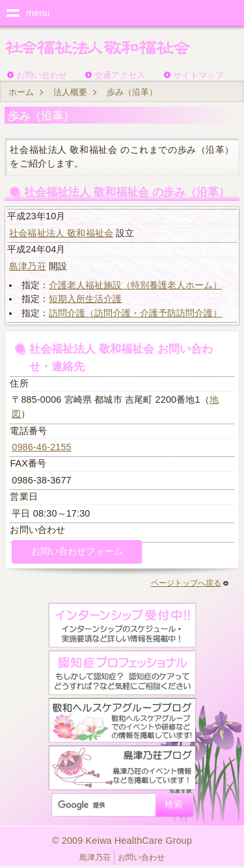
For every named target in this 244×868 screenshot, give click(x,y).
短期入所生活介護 (85, 299)
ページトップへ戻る (190, 583)
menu (38, 13)
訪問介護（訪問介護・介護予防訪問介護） (135, 313)
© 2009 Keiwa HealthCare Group (122, 841)
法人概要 (70, 92)
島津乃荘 (28, 266)
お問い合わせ (42, 75)
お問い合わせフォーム (77, 551)
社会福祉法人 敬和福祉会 (61, 233)
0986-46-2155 (42, 447)
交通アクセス (120, 75)
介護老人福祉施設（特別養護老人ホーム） (135, 285)
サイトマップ (198, 75)
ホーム (21, 92)
